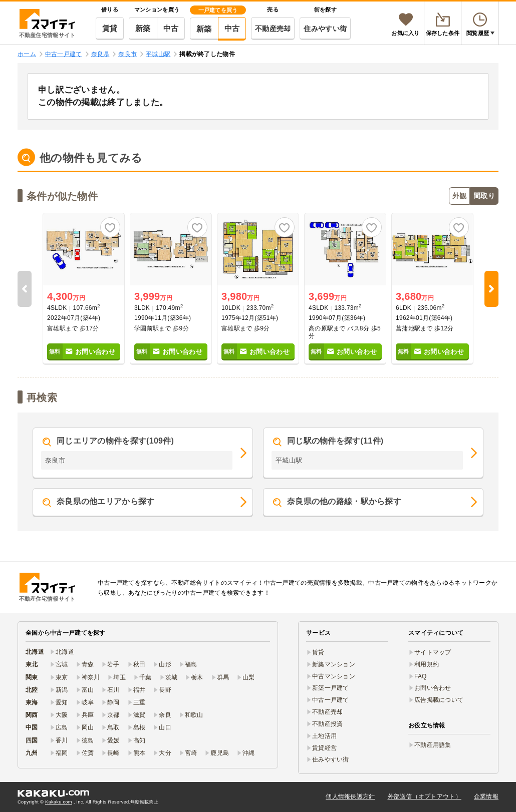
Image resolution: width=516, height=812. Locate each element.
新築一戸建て (331, 688)
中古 (171, 28)
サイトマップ (433, 652)
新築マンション (334, 664)
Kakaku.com (59, 802)
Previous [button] (25, 289)
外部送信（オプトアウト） (425, 796)
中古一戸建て (331, 700)
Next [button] (491, 289)
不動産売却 (273, 29)
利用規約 (427, 664)
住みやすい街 (325, 29)
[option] (84, 289)
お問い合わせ (433, 688)
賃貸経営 (324, 748)
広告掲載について (439, 700)
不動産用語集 (433, 745)
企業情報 (486, 796)
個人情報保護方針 (350, 796)
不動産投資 (327, 724)
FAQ (421, 676)
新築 (143, 28)
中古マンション (334, 676)
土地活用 (324, 736)
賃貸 (110, 28)
